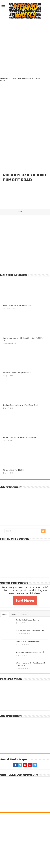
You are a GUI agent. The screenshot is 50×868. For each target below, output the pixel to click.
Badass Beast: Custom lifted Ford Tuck (21, 405)
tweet (20, 211)
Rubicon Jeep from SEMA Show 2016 (30, 631)
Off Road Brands (15, 78)
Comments (24, 614)
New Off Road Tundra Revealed (17, 306)
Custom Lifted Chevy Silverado (17, 373)
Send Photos (25, 601)
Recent (5, 614)
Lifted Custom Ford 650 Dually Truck (20, 438)
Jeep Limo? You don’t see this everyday (31, 652)
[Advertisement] (25, 47)
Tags (33, 614)
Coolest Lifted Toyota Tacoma (28, 620)
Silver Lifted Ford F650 (13, 470)
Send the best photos (16, 590)
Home (4, 78)
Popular (14, 614)
